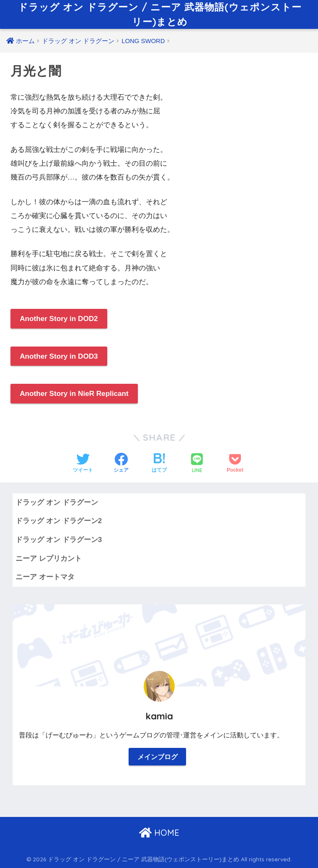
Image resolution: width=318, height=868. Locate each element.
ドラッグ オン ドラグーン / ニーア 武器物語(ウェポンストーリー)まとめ (160, 14)
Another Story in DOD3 (59, 356)
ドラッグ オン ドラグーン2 (59, 521)
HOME (159, 833)
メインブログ (158, 757)
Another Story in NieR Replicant (74, 394)
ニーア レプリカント (49, 559)
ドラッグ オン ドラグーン (57, 502)
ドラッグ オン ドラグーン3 (59, 540)
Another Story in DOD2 (59, 319)
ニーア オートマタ (45, 577)
